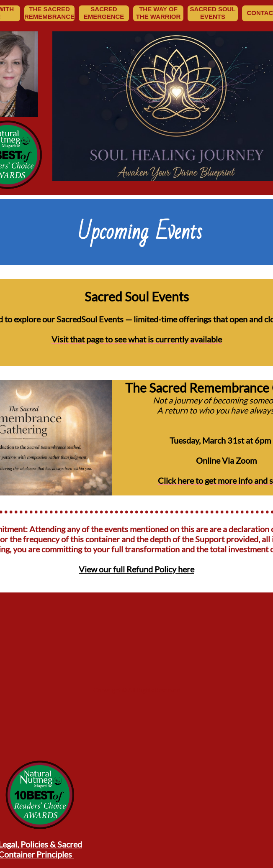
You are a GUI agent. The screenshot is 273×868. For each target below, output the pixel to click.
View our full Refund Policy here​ (136, 569)
